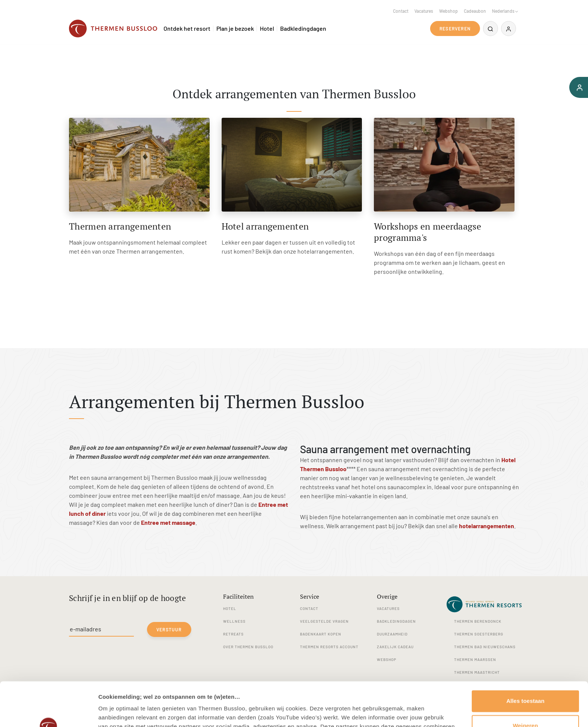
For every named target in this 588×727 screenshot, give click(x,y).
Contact (401, 11)
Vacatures (424, 11)
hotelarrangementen (487, 526)
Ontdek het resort (187, 28)
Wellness (234, 621)
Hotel (267, 28)
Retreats (233, 634)
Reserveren (455, 29)
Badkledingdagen (303, 28)
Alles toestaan (525, 657)
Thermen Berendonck (478, 621)
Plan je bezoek (235, 28)
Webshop (448, 11)
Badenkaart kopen (321, 634)
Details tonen (116, 712)
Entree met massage (168, 522)
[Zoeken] (490, 29)
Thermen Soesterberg (479, 634)
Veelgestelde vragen (324, 621)
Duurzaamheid (392, 634)
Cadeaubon (475, 11)
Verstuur (169, 629)
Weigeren (525, 681)
